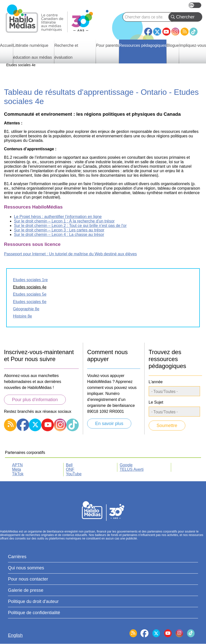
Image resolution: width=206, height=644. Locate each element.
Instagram (175, 32)
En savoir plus (109, 424)
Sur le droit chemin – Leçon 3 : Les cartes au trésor (59, 230)
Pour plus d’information (35, 400)
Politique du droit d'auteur (33, 601)
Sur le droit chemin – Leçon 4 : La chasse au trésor (59, 235)
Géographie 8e (26, 309)
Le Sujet (156, 402)
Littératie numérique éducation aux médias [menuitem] (33, 51)
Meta (17, 469)
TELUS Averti (132, 469)
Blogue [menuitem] (173, 45)
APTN (18, 465)
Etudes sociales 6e (30, 302)
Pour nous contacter (28, 579)
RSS (185, 32)
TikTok (194, 32)
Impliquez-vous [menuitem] (193, 45)
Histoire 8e (22, 316)
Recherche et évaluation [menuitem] (66, 51)
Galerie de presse (26, 590)
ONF (70, 469)
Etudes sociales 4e (30, 287)
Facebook (148, 30)
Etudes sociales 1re (30, 280)
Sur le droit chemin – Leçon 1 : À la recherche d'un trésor (64, 221)
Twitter (157, 32)
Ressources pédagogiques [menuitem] (143, 45)
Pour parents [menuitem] (107, 45)
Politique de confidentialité (34, 613)
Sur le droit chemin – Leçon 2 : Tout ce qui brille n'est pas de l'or (70, 226)
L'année (156, 382)
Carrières (17, 557)
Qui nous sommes (26, 568)
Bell (69, 465)
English (195, 5)
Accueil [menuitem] (6, 45)
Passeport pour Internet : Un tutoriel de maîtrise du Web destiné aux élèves (70, 254)
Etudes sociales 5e (30, 294)
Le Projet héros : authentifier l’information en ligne (58, 217)
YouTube (166, 32)
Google (126, 465)
